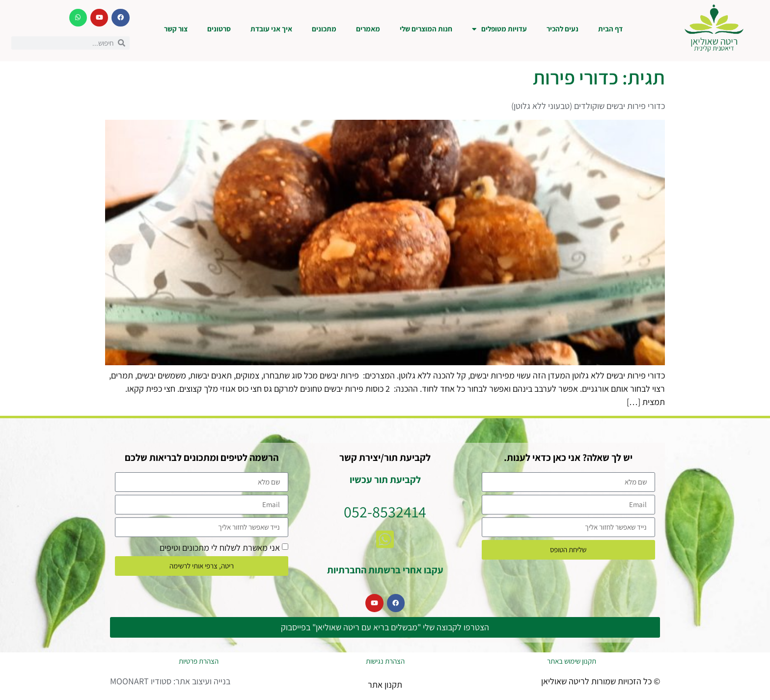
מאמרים (368, 29)
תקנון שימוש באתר (572, 661)
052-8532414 (385, 512)
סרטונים (219, 29)
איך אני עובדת (271, 29)
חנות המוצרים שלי (426, 29)
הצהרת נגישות (385, 661)
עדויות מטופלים (499, 29)
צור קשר (176, 29)
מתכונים (324, 29)
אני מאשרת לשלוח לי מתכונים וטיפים (220, 547)
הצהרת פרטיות (199, 661)
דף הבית (610, 29)
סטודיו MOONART (141, 681)
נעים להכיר (563, 29)
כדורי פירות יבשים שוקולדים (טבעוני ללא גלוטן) (588, 106)
